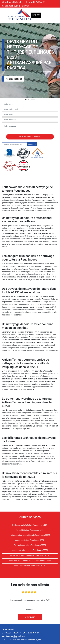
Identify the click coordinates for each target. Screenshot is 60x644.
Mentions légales (34, 639)
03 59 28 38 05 (12, 2)
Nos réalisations (14, 79)
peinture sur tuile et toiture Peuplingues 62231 (30, 550)
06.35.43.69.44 (31, 633)
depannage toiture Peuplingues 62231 (30, 540)
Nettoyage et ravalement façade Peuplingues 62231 (30, 535)
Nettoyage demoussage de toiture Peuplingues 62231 (30, 560)
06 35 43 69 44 (36, 2)
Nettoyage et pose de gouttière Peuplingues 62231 (30, 555)
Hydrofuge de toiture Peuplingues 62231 (30, 565)
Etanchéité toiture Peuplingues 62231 (30, 530)
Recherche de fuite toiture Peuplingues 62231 (30, 525)
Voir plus (30, 617)
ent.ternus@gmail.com (16, 6)
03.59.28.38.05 (10, 633)
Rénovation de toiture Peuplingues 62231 (30, 545)
